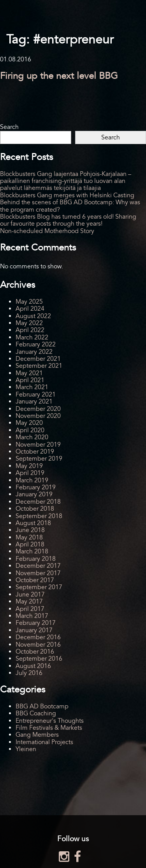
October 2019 (35, 452)
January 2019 (34, 494)
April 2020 (30, 430)
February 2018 (36, 559)
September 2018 (39, 516)
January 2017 (34, 630)
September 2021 (39, 366)
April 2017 (30, 609)
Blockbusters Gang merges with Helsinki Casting (67, 195)
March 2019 (32, 480)
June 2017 (30, 595)
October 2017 (35, 580)
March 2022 (32, 337)
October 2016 (35, 652)
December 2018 (38, 502)
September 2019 (39, 459)
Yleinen (26, 749)
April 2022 (30, 330)
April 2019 (30, 473)
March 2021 (32, 387)
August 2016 (33, 666)
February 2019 (36, 487)
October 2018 (35, 509)
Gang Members (37, 735)
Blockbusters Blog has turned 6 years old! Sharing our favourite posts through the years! (68, 220)
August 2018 (33, 523)
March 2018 (32, 551)
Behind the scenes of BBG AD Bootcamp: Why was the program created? (70, 206)
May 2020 (29, 423)
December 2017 (38, 566)
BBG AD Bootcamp (42, 706)
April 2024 (30, 309)
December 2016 (38, 637)
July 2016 (29, 673)
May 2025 (29, 302)
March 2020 (32, 437)
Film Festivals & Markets (49, 728)
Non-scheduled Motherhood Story (47, 231)
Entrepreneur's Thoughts (50, 721)
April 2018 (30, 544)
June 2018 (30, 530)
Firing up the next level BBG (59, 76)
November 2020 (38, 416)
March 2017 (32, 616)
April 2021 (30, 380)
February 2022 (36, 344)
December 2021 (38, 359)
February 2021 (36, 395)
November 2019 (38, 445)
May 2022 (29, 323)
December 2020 (38, 409)
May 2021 (29, 373)
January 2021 (34, 402)
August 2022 (33, 316)
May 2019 (29, 466)
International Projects (44, 742)
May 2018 (29, 537)
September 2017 (39, 587)
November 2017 (38, 573)
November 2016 (38, 645)
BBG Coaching (36, 713)
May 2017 (29, 602)
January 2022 (34, 352)
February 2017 (36, 623)
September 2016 (39, 659)
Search (9, 127)
